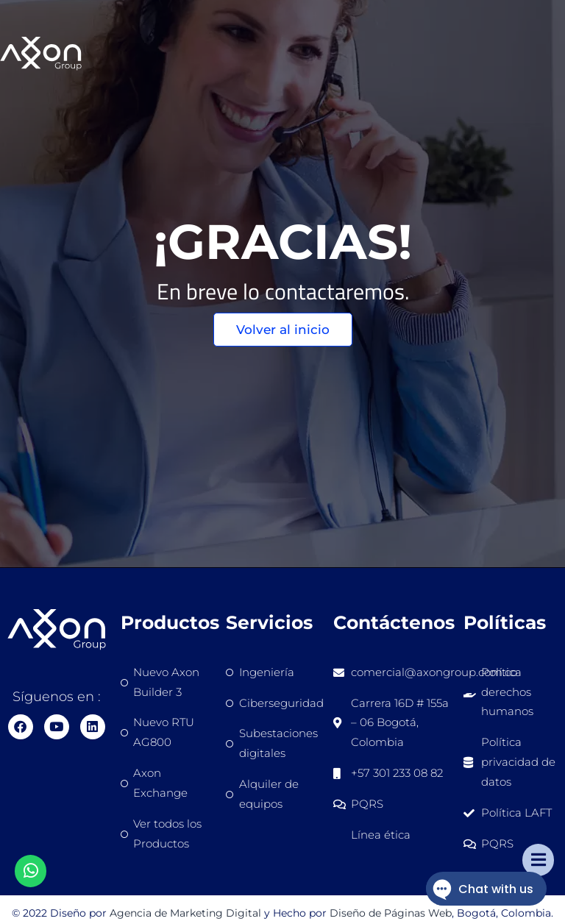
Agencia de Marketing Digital (185, 913)
